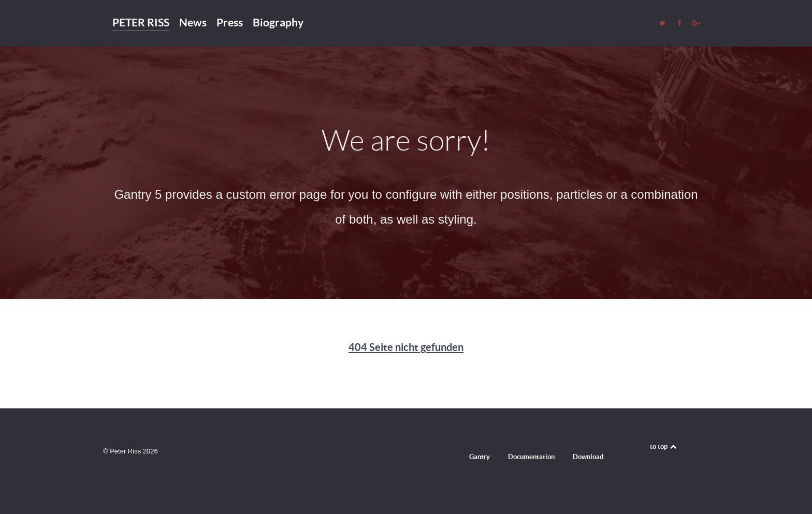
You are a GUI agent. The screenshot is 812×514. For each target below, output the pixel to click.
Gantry (480, 457)
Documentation (531, 457)
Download (588, 457)
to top (664, 446)
